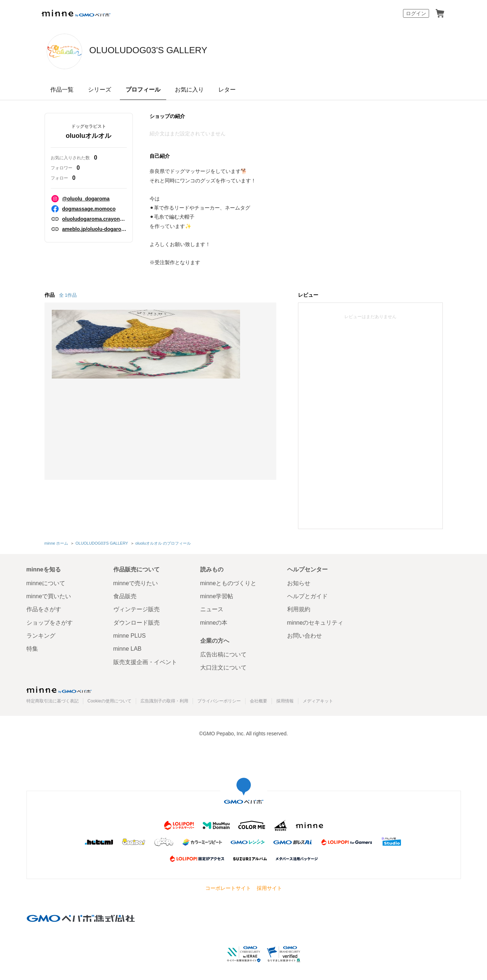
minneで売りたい (136, 582)
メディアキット (318, 700)
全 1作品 (68, 295)
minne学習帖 (217, 595)
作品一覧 (62, 90)
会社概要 (259, 700)
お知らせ (299, 582)
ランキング (41, 635)
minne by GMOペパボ (76, 13)
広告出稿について (223, 653)
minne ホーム (56, 542)
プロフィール (143, 90)
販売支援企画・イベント (145, 661)
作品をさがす (44, 608)
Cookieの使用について (110, 700)
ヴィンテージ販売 (137, 608)
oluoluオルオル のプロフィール (162, 542)
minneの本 (214, 621)
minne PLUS (130, 635)
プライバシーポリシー (219, 700)
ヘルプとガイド (307, 595)
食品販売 (125, 595)
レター (227, 90)
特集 (32, 648)
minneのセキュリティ (315, 621)
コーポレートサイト (228, 887)
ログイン (416, 13)
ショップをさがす (50, 621)
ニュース (212, 608)
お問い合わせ (305, 635)
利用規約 (299, 608)
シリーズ (100, 90)
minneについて (46, 582)
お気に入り (189, 90)
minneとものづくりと (228, 582)
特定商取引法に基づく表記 (53, 700)
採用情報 (285, 700)
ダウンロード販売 (137, 621)
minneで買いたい (49, 595)
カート (440, 13)
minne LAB (127, 648)
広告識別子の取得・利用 (164, 700)
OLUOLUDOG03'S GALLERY (185, 51)
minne (59, 688)
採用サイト (269, 887)
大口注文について (223, 666)
